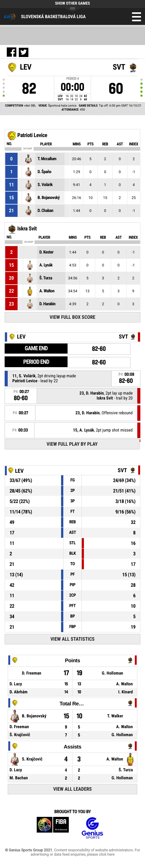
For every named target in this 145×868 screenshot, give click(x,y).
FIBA (53, 828)
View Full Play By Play (72, 444)
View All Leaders (72, 789)
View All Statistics (72, 639)
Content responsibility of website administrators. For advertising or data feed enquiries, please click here (85, 852)
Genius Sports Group (92, 828)
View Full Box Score (72, 317)
